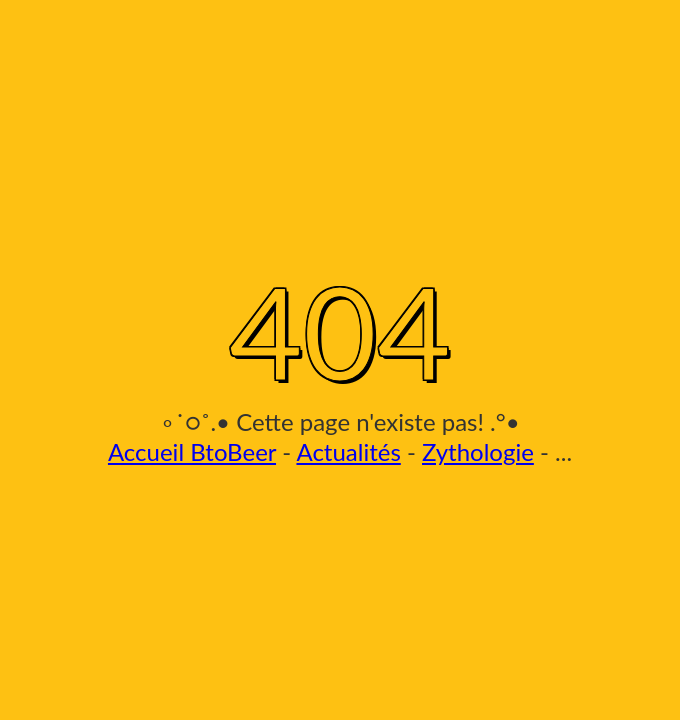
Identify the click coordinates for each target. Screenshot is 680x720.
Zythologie (478, 451)
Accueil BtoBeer (192, 451)
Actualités (348, 451)
